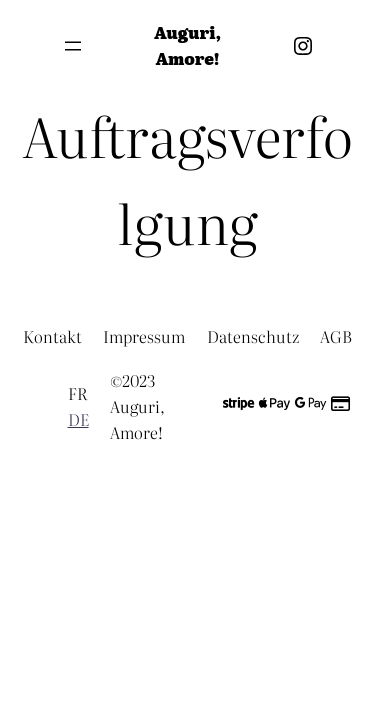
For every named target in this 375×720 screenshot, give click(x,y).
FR (77, 393)
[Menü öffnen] (73, 46)
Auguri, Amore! (187, 45)
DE (78, 419)
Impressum (144, 336)
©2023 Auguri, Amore (137, 405)
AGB (336, 336)
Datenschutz (253, 336)
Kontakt (52, 336)
